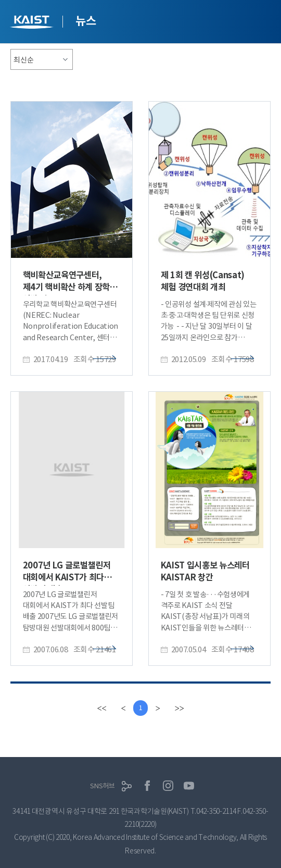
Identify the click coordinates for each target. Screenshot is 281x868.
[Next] (157, 708)
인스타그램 (168, 786)
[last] (179, 708)
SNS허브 (103, 786)
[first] (101, 708)
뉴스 (86, 21)
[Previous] (124, 708)
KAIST (33, 23)
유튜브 (189, 786)
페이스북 (147, 786)
